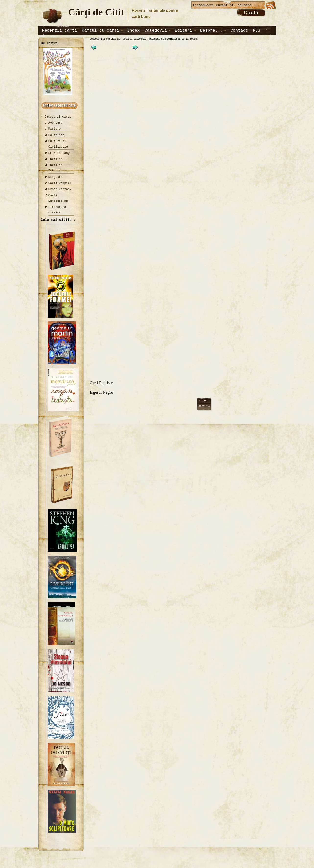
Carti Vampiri (60, 183)
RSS (257, 30)
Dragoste (56, 177)
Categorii (156, 30)
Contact (239, 30)
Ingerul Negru (102, 394)
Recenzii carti (60, 30)
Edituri (183, 30)
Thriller (56, 159)
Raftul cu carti (100, 30)
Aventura (56, 123)
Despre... (211, 30)
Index (133, 30)
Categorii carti (58, 117)
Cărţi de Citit (96, 12)
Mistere (55, 129)
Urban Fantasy (60, 189)
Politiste (56, 135)
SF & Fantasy (59, 153)
